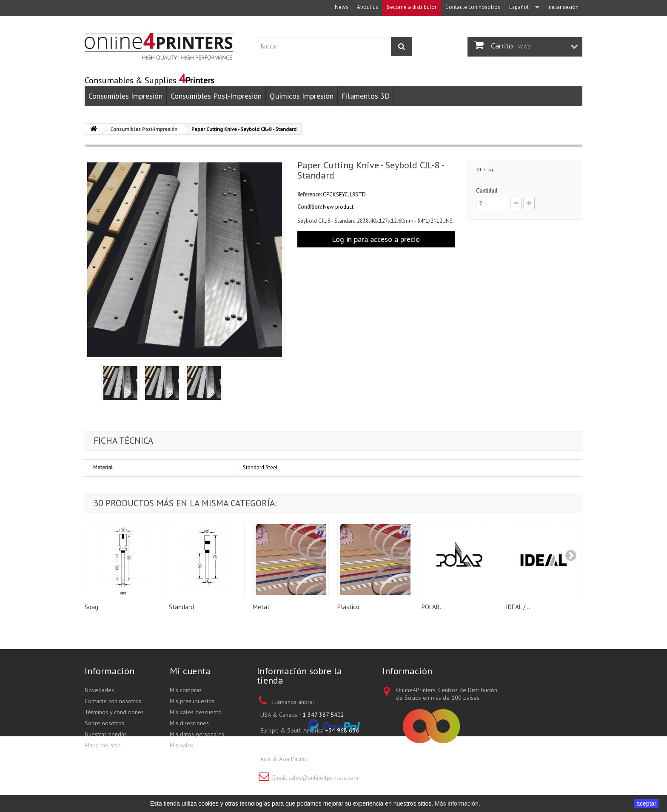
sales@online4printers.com (323, 778)
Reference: (309, 194)
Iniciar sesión (563, 7)
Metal (261, 607)
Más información (457, 803)
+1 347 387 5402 (322, 715)
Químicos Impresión (302, 96)
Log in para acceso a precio (376, 239)
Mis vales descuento (196, 712)
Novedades (99, 690)
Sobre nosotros (104, 723)
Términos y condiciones (114, 712)
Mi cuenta (190, 671)
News (342, 7)
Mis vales (182, 745)
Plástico (348, 607)
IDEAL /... (518, 607)
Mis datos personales (197, 734)
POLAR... (433, 607)
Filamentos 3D (366, 96)
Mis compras (186, 690)
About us (368, 7)
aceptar (646, 803)
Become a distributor (412, 7)
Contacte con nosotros (473, 7)
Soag (91, 607)
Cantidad (487, 191)
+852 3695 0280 (331, 759)
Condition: (309, 207)
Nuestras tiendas (106, 734)
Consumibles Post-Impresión (216, 96)
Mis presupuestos (192, 701)
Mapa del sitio (103, 745)
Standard (181, 607)
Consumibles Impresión (125, 96)
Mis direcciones (189, 723)
